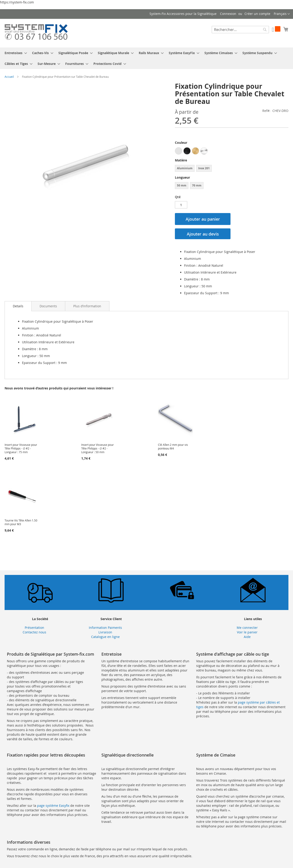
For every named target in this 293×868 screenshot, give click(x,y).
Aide (247, 637)
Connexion (228, 14)
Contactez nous (34, 632)
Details (18, 306)
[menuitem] (14, 53)
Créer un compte (257, 14)
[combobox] (240, 30)
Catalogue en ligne (105, 637)
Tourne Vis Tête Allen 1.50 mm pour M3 (21, 522)
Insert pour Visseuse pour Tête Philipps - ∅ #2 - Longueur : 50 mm (98, 448)
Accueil (9, 77)
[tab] (18, 306)
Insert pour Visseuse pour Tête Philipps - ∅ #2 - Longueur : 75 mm (21, 448)
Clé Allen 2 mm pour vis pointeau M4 (173, 446)
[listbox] (232, 151)
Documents (48, 306)
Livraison (105, 632)
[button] (282, 14)
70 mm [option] (197, 185)
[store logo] (36, 33)
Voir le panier (247, 632)
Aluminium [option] (185, 168)
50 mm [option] (182, 185)
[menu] (146, 58)
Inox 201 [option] (204, 168)
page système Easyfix (53, 806)
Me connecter (247, 628)
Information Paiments (105, 628)
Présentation (34, 628)
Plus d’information (87, 306)
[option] (179, 151)
